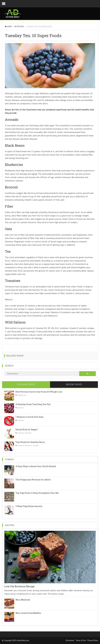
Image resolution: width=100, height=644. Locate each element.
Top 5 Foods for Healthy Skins (30, 442)
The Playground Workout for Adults (33, 480)
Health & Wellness (25, 445)
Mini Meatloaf (23, 600)
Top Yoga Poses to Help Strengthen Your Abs (37, 493)
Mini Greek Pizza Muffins (28, 613)
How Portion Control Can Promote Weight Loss (39, 392)
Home (8, 27)
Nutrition (19, 27)
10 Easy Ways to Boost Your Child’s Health (36, 466)
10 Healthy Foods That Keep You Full (33, 404)
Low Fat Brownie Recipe (19, 586)
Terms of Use (81, 640)
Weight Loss (22, 395)
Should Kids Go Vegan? (27, 429)
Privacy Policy (93, 640)
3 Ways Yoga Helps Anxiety (29, 506)
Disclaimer (70, 640)
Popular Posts (26, 384)
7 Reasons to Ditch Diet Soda (29, 417)
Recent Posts (74, 384)
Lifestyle (21, 433)
